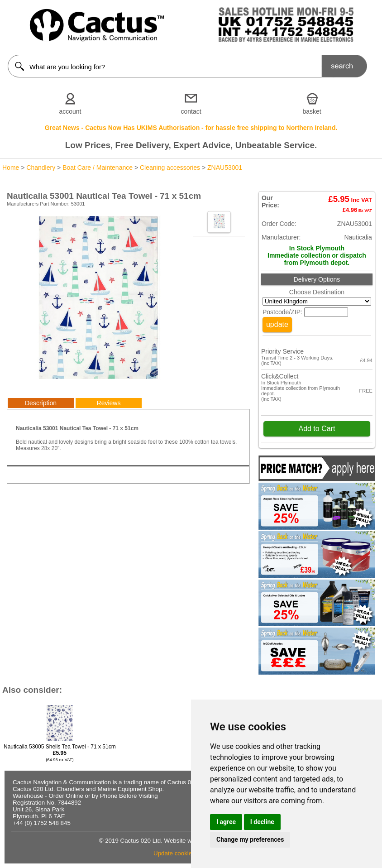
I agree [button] (226, 822)
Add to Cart (317, 429)
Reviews (109, 403)
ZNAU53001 (225, 168)
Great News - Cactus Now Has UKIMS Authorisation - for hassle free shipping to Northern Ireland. (191, 128)
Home (11, 168)
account (70, 111)
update (277, 324)
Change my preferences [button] (250, 839)
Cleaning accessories (170, 168)
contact (191, 111)
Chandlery (41, 168)
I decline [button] (262, 822)
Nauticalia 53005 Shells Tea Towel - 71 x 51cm (60, 753)
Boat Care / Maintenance (98, 168)
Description (41, 403)
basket (312, 111)
